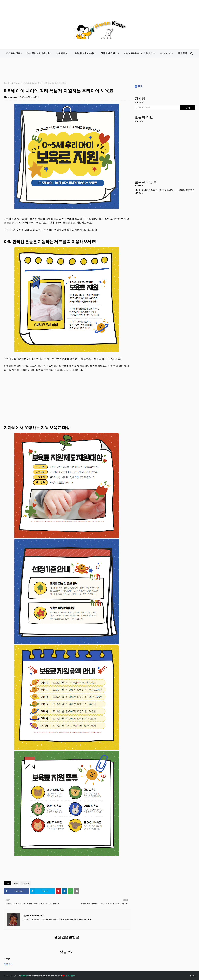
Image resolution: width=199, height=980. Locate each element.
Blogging (71, 976)
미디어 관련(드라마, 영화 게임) (139, 53)
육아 (16, 883)
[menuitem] (14, 53)
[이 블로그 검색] (158, 107)
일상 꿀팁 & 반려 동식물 (38, 53)
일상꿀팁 (12, 83)
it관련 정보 (62, 53)
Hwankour (25, 976)
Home (193, 976)
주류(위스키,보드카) (84, 53)
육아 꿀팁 (182, 53)
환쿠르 (139, 86)
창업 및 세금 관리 (109, 53)
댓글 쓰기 (9, 964)
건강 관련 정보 (13, 53)
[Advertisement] (63, 70)
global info (167, 53)
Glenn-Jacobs (10, 97)
